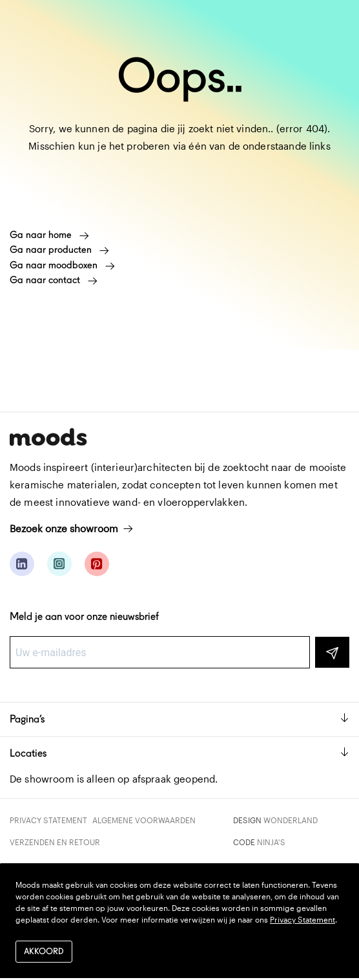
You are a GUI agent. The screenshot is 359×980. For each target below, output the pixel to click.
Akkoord (44, 951)
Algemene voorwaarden (144, 820)
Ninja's (271, 842)
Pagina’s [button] (179, 719)
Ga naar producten (59, 250)
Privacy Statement (48, 820)
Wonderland (291, 820)
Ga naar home (49, 235)
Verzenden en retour (55, 842)
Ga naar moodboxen (62, 265)
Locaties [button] (179, 753)
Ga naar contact (54, 280)
